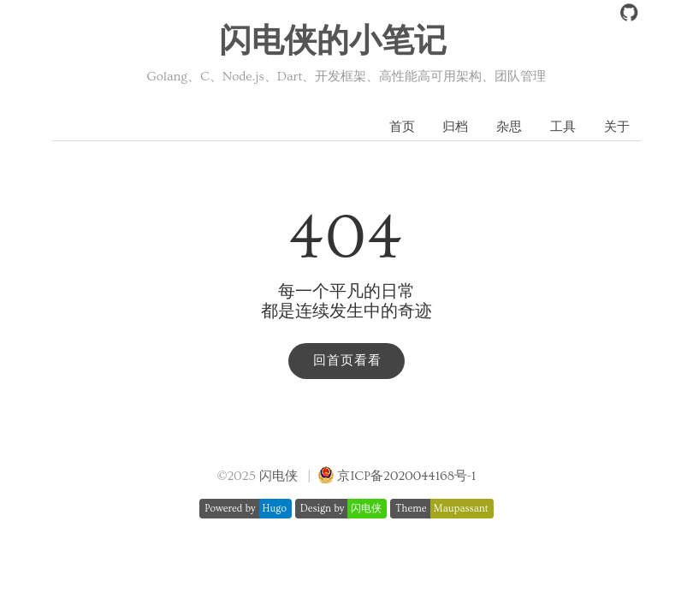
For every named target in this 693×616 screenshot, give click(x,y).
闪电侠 (278, 476)
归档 (455, 127)
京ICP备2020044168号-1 (406, 476)
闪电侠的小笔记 (333, 42)
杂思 (509, 127)
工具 (563, 127)
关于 (617, 127)
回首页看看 (347, 361)
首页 (402, 127)
